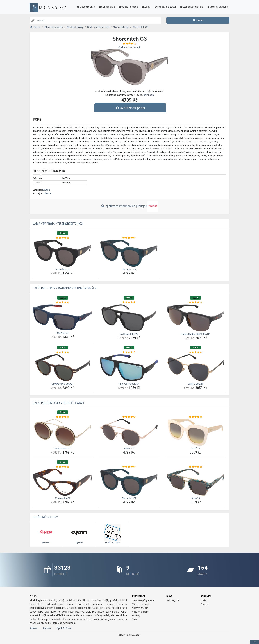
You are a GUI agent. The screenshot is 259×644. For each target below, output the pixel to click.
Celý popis (149, 95)
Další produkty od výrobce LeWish (58, 403)
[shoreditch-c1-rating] (63, 238)
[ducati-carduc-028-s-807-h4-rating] (196, 303)
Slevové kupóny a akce (143, 600)
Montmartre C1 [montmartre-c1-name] (63, 498)
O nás (203, 600)
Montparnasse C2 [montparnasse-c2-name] (63, 448)
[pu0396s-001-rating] (63, 303)
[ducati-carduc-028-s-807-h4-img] (196, 318)
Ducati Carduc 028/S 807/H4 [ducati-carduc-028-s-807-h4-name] (196, 334)
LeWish (46, 190)
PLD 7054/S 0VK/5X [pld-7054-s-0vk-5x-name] (129, 384)
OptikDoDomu (64, 628)
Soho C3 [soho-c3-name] (196, 498)
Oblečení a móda (128, 7)
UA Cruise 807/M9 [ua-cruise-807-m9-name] (129, 334)
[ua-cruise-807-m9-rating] (129, 303)
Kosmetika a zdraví (165, 7)
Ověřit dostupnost (130, 108)
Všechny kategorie (217, 7)
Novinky (136, 616)
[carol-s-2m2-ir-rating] (196, 352)
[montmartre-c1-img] (63, 482)
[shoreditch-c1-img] (63, 253)
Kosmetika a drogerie (191, 7)
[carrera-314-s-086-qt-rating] (63, 352)
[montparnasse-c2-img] (63, 432)
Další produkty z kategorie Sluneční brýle (64, 288)
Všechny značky (140, 608)
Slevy (135, 619)
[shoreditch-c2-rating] (129, 238)
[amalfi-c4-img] (196, 432)
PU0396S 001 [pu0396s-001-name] (63, 333)
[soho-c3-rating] (196, 467)
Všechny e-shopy (140, 612)
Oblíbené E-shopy (45, 517)
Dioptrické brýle (86, 7)
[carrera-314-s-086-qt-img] (63, 368)
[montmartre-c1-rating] (63, 467)
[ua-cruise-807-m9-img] (129, 318)
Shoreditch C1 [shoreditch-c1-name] (63, 269)
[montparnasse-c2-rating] (63, 417)
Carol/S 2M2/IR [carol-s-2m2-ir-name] (196, 384)
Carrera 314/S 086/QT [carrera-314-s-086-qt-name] (63, 384)
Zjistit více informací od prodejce (129, 206)
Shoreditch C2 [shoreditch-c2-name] (129, 269)
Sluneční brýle (106, 7)
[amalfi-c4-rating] (196, 417)
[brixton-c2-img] (129, 432)
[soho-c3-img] (196, 482)
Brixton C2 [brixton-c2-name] (129, 448)
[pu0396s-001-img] (63, 317)
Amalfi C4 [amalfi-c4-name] (196, 448)
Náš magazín (173, 600)
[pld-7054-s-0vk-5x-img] (129, 368)
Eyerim (47, 628)
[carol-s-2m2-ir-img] (196, 368)
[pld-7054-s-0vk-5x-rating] (129, 352)
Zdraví (146, 7)
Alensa (47, 193)
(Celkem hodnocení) (129, 47)
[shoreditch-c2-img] (129, 253)
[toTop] (255, 642)
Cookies (204, 604)
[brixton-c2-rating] (129, 417)
